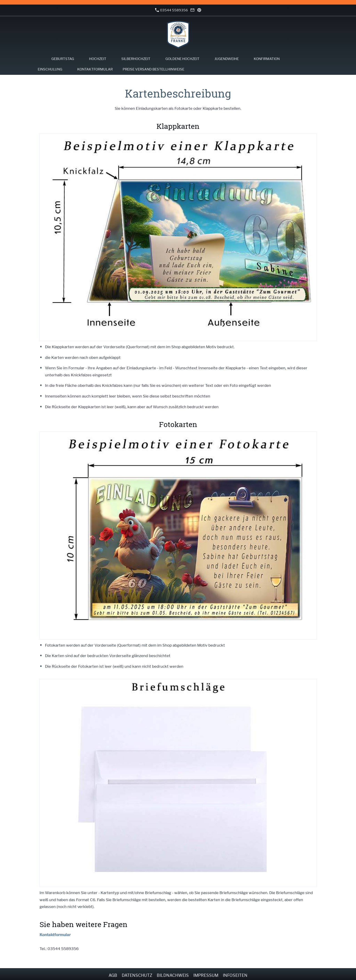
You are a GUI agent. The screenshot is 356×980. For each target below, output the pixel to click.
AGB (113, 975)
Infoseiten (235, 975)
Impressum (206, 975)
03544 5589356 (172, 10)
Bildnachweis (173, 975)
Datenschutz (137, 975)
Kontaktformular (55, 935)
